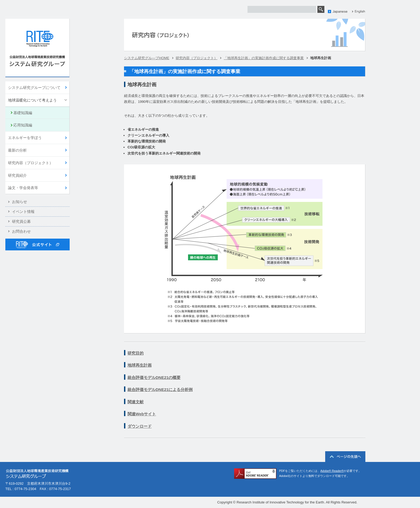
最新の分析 (17, 150)
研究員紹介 (17, 175)
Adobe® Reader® (332, 471)
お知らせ (20, 202)
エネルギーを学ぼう (25, 138)
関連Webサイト (142, 414)
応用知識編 (23, 125)
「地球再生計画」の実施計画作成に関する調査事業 (264, 58)
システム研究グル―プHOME (147, 58)
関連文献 (136, 402)
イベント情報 (23, 212)
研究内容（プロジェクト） (31, 163)
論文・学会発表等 (23, 188)
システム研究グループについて (34, 88)
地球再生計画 (140, 365)
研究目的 (136, 353)
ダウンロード (140, 426)
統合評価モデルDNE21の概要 (154, 377)
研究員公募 (21, 221)
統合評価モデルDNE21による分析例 (160, 390)
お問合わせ (21, 231)
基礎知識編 (23, 113)
